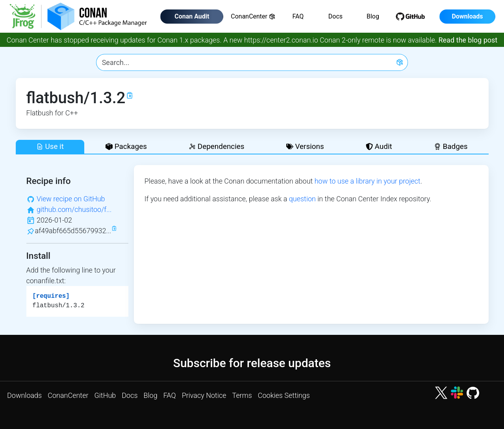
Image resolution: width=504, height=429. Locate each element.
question (302, 199)
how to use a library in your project (368, 181)
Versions (305, 146)
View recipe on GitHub (71, 199)
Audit (379, 146)
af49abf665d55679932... (73, 231)
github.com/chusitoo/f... (74, 209)
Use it (50, 146)
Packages (126, 146)
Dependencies (216, 146)
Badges (451, 146)
